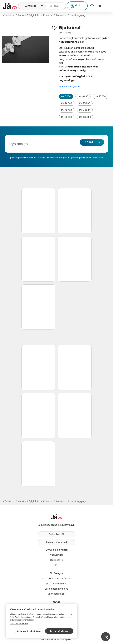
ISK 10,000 (83, 96)
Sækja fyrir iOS (57, 534)
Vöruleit (7, 15)
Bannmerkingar (56, 594)
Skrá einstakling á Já (56, 589)
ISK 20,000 (67, 103)
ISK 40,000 (85, 110)
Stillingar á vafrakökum (29, 631)
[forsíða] (10, 6)
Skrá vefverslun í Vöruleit (57, 578)
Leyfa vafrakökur (59, 631)
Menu (107, 6)
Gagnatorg (57, 560)
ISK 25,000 (85, 103)
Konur (46, 15)
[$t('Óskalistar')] (92, 6)
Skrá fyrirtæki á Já (57, 584)
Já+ (57, 565)
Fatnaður (59, 15)
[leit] (56, 6)
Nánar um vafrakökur (19, 623)
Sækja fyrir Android (56, 542)
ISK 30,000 (67, 110)
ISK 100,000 (85, 117)
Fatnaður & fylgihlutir (28, 15)
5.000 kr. (90, 142)
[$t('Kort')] (100, 6)
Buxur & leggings (77, 15)
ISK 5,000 (66, 96)
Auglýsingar (57, 555)
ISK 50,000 (67, 117)
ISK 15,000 (101, 96)
